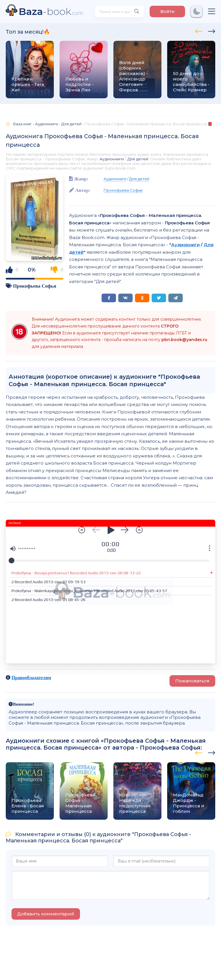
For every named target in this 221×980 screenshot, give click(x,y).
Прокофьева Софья (35, 286)
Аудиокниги (112, 159)
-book (51, 11)
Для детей (138, 159)
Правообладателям (31, 677)
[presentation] (199, 30)
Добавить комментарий (46, 914)
